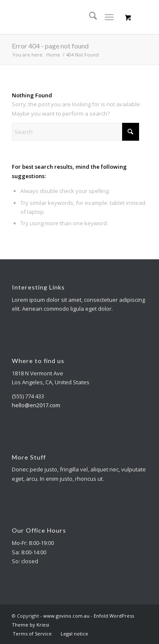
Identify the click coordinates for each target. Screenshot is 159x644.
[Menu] (109, 17)
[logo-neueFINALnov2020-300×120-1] (66, 17)
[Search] (89, 17)
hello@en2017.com (36, 405)
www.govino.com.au (66, 616)
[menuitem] (89, 17)
